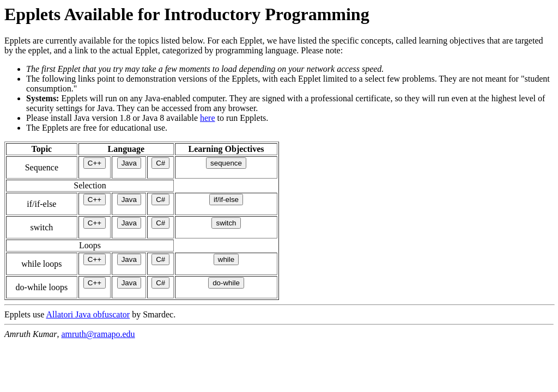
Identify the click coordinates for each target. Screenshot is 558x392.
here (208, 118)
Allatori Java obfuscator (88, 314)
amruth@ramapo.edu (98, 334)
